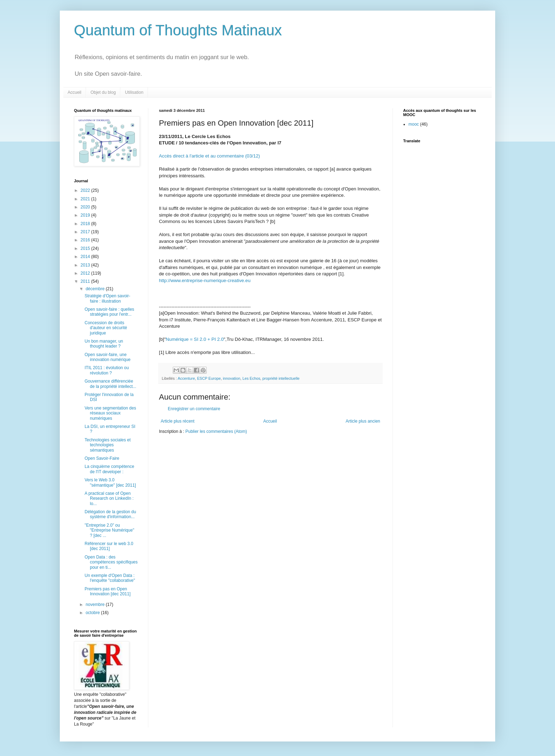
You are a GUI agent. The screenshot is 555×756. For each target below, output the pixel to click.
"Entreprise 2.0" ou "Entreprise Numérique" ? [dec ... (109, 530)
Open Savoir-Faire (102, 458)
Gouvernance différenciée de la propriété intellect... (110, 384)
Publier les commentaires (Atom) (216, 431)
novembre (96, 605)
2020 (86, 207)
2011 (86, 281)
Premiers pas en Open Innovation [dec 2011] (108, 591)
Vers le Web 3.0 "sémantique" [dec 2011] (110, 482)
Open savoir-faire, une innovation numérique (108, 357)
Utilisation (134, 92)
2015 (86, 248)
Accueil (75, 92)
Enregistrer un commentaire (194, 409)
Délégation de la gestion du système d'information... (110, 514)
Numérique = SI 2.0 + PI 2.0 (194, 339)
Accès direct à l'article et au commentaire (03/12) (209, 156)
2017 (86, 232)
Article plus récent (178, 421)
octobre (93, 613)
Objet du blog (103, 92)
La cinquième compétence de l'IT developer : (109, 469)
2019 (86, 215)
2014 (86, 257)
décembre (96, 289)
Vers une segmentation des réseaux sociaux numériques (110, 413)
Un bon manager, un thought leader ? (104, 344)
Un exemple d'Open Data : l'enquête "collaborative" (110, 578)
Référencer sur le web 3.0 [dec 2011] (109, 546)
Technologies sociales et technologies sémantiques (108, 445)
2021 (86, 199)
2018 (86, 224)
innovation (232, 378)
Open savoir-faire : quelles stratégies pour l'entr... (109, 312)
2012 (86, 273)
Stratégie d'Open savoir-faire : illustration (107, 298)
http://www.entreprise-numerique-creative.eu (205, 280)
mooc (414, 124)
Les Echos (251, 378)
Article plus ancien (363, 421)
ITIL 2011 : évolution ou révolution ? (107, 370)
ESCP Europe (209, 378)
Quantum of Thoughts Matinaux (178, 30)
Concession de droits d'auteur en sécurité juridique (106, 328)
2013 (86, 265)
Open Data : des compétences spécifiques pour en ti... (111, 562)
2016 (86, 240)
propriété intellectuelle (281, 378)
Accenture (186, 378)
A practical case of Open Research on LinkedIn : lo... (109, 499)
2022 (86, 190)
